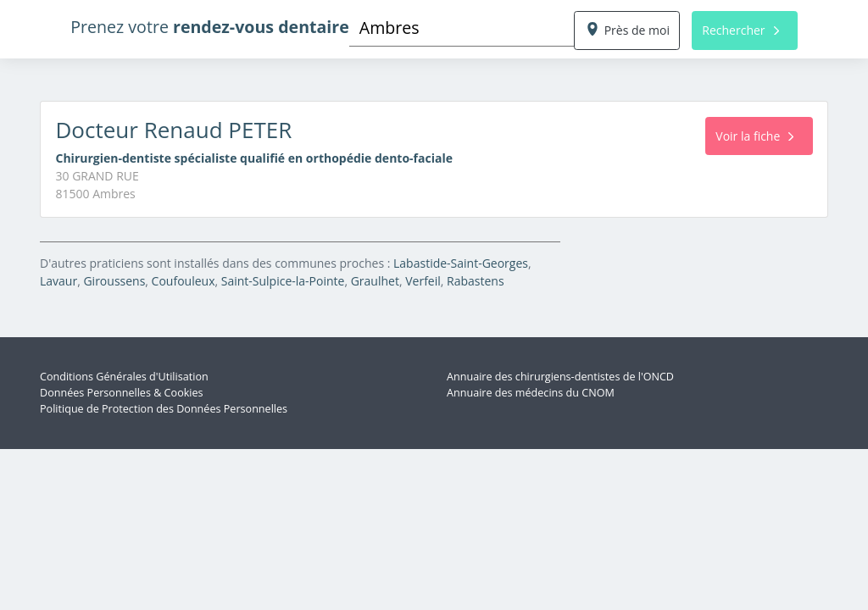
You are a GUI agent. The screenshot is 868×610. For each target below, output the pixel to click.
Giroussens (114, 281)
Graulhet (375, 281)
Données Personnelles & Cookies (122, 393)
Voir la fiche (754, 136)
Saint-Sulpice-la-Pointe (283, 281)
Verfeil (423, 281)
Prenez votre (210, 27)
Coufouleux (184, 281)
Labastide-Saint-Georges (461, 263)
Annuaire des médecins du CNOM (531, 393)
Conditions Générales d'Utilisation (124, 377)
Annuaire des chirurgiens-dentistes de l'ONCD (560, 377)
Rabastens (476, 281)
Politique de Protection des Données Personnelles (164, 409)
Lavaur (58, 281)
